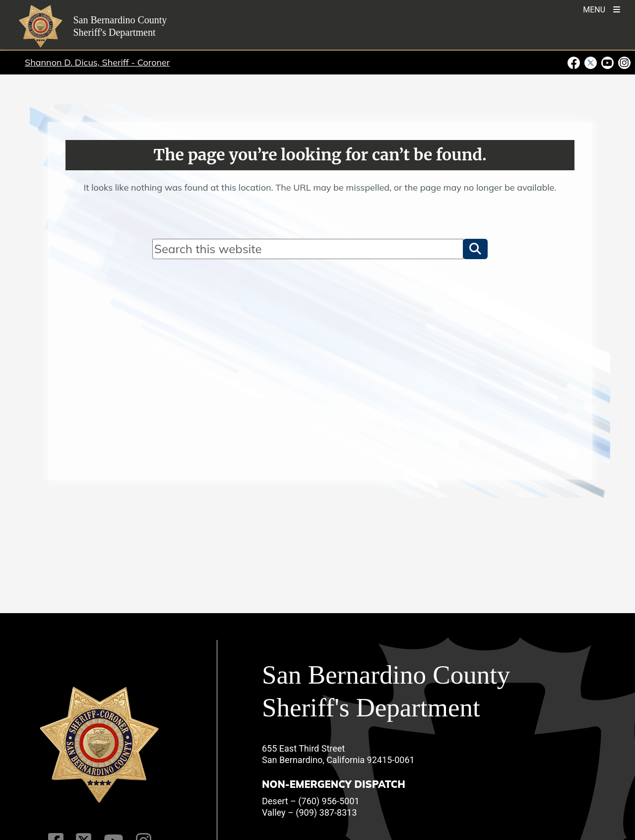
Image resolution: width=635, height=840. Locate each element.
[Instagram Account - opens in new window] (624, 62)
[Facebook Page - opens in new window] (575, 62)
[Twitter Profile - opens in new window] (591, 62)
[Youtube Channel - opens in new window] (608, 62)
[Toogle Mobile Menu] (602, 9)
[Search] (308, 249)
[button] (475, 249)
